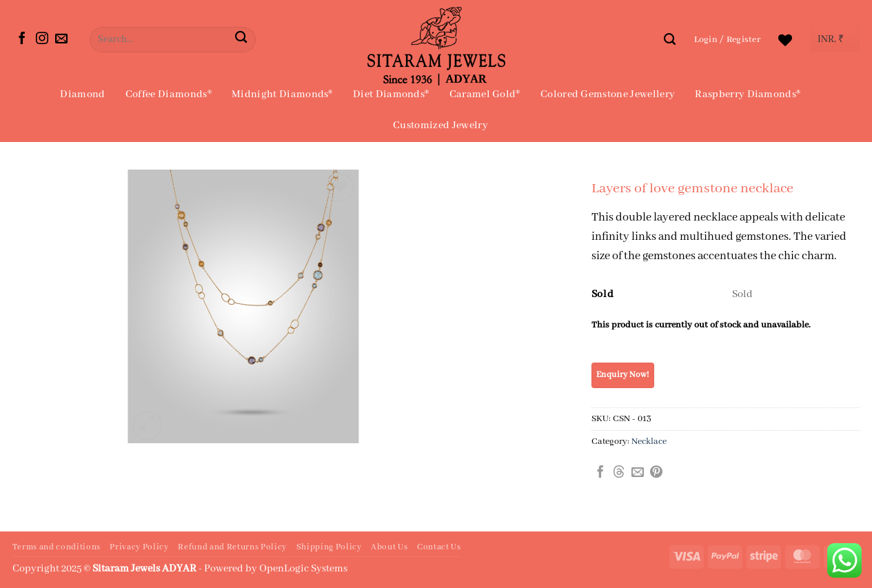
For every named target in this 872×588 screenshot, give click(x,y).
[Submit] (241, 40)
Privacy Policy (139, 547)
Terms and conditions (57, 547)
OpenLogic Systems (303, 569)
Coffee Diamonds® (169, 94)
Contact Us (439, 547)
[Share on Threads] (619, 473)
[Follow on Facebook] (22, 39)
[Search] (670, 39)
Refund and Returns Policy (232, 547)
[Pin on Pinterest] (656, 473)
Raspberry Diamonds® (748, 94)
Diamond (82, 94)
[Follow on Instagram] (42, 39)
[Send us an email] (61, 39)
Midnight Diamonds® (282, 94)
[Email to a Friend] (638, 473)
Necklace (649, 442)
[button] (728, 40)
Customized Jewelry (440, 125)
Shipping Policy (329, 547)
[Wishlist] (785, 40)
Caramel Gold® (485, 94)
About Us (389, 547)
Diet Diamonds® (391, 94)
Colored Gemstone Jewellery (608, 94)
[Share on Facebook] (600, 473)
